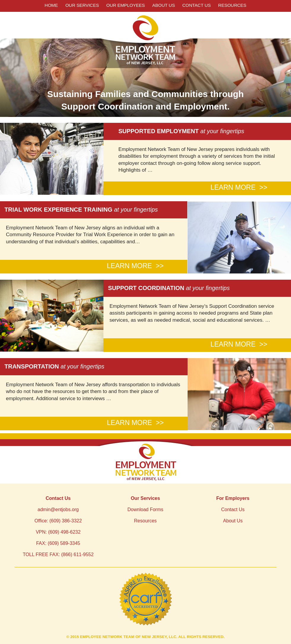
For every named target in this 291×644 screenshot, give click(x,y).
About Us (164, 5)
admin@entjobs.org (58, 509)
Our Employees (126, 5)
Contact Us (196, 5)
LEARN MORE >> (239, 187)
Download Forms (145, 509)
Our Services (82, 5)
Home (51, 5)
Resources (232, 5)
